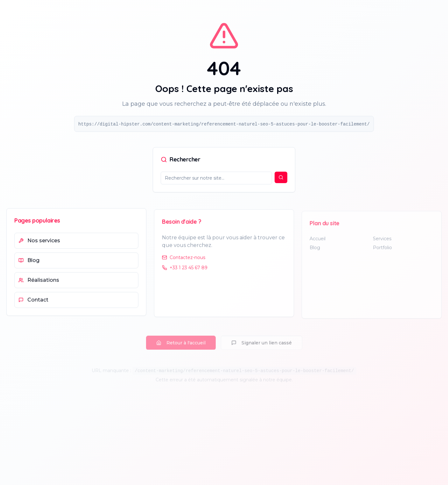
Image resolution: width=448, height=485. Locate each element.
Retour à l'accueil (181, 338)
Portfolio (382, 252)
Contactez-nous (184, 261)
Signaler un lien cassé (262, 338)
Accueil (318, 243)
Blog (315, 252)
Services (382, 243)
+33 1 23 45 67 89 (185, 272)
